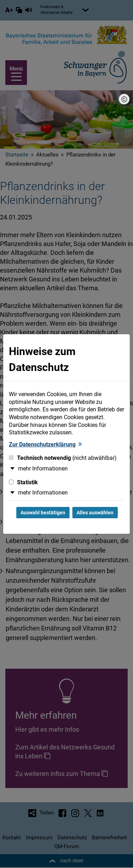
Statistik (23, 482)
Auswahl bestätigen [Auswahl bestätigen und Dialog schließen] (43, 513)
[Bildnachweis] (124, 99)
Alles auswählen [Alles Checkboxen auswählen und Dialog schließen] (95, 513)
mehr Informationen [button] (43, 469)
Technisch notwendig (63, 458)
